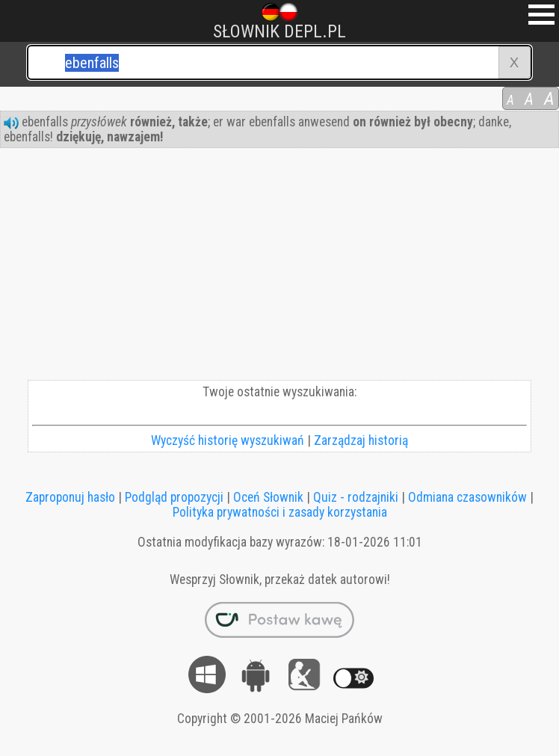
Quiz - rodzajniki (356, 497)
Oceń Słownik (268, 497)
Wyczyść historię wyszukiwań (228, 440)
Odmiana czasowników (467, 497)
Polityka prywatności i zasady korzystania (280, 512)
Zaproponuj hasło (70, 497)
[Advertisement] (279, 268)
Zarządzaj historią (361, 440)
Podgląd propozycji (174, 497)
